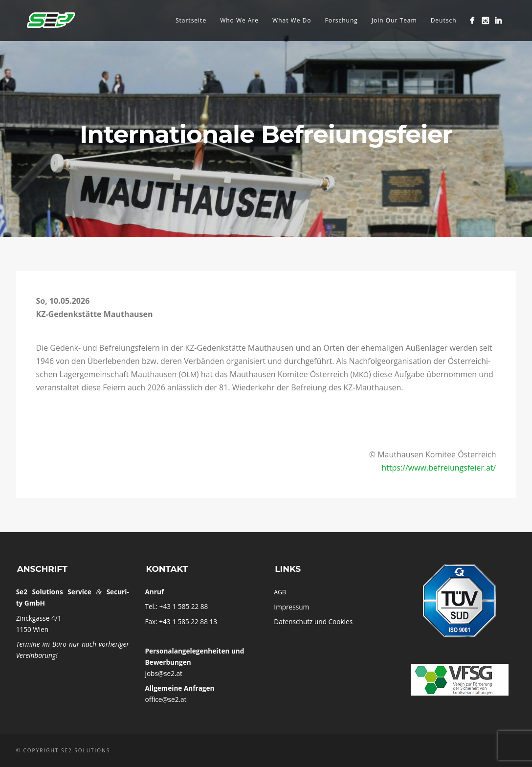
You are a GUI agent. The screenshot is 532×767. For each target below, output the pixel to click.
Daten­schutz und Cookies (313, 621)
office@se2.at (166, 699)
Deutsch (444, 20)
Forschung (341, 20)
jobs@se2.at (163, 673)
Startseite (191, 20)
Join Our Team (394, 20)
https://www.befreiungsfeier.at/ (439, 468)
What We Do (292, 20)
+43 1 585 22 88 (184, 606)
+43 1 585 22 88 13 (188, 621)
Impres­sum (291, 607)
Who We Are (239, 20)
